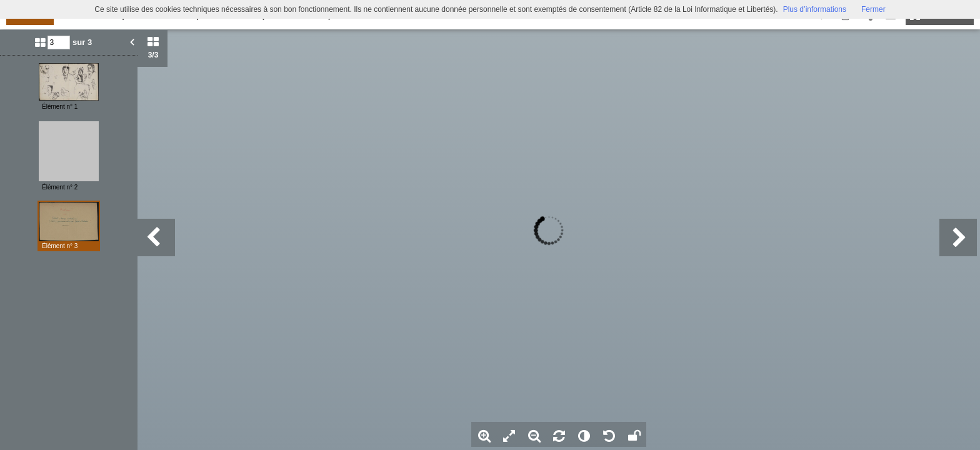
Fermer (873, 9)
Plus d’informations (815, 9)
